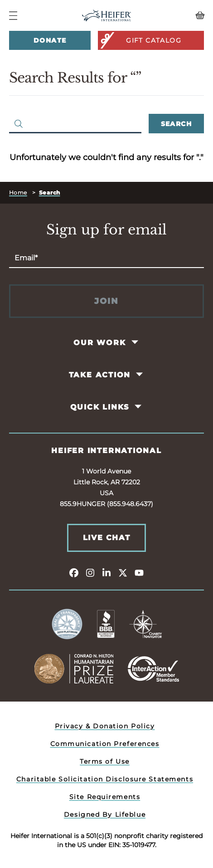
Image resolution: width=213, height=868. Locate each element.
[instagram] (90, 572)
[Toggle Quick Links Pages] (139, 407)
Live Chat (106, 538)
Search (176, 124)
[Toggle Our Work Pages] (135, 342)
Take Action (100, 375)
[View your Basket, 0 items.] (180, 15)
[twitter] (123, 572)
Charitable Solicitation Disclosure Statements (105, 779)
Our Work (99, 343)
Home (18, 193)
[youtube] (139, 572)
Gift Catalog (140, 40)
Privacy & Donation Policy (105, 726)
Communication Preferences (105, 744)
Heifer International (106, 451)
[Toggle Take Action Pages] (140, 375)
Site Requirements (105, 797)
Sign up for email (106, 230)
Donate (50, 40)
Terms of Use (105, 761)
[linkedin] (106, 572)
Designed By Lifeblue (105, 814)
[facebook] (74, 572)
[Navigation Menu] (13, 16)
